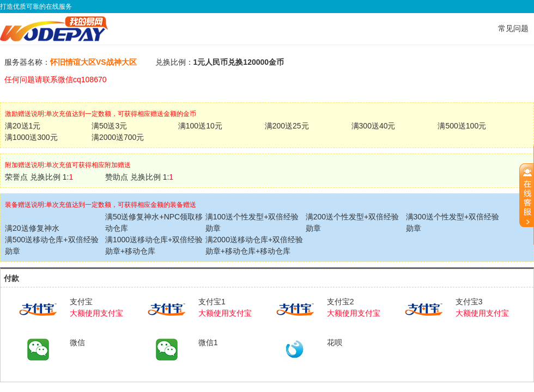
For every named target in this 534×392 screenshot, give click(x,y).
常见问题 (513, 28)
